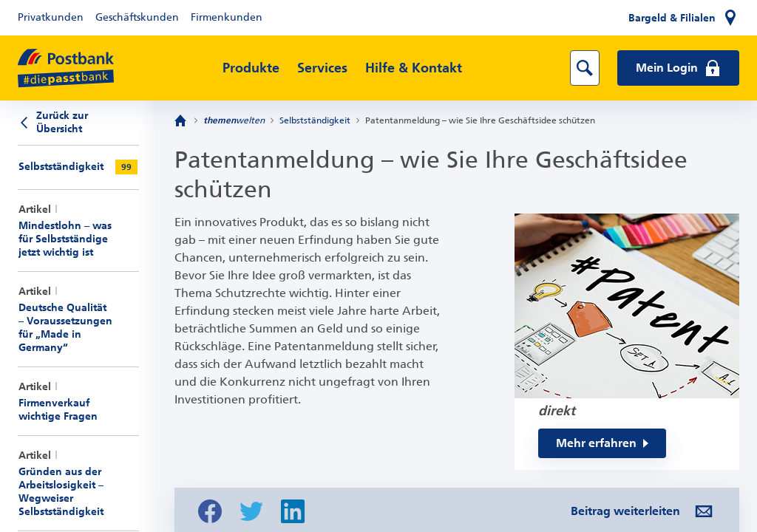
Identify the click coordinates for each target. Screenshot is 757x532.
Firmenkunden (227, 17)
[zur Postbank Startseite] (66, 68)
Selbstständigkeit (315, 120)
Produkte (251, 68)
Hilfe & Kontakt (414, 68)
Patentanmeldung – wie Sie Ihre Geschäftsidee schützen (480, 120)
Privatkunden (51, 17)
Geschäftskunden (137, 17)
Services (322, 68)
